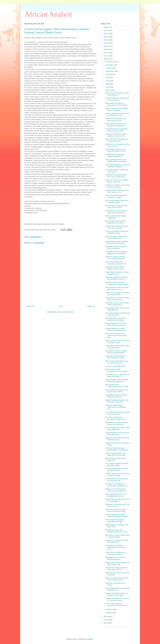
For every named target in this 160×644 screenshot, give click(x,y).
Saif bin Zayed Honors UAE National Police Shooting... (116, 454)
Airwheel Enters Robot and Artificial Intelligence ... (115, 155)
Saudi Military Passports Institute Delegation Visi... (117, 273)
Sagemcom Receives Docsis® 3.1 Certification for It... (118, 439)
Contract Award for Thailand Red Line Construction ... (117, 99)
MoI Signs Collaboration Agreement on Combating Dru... (115, 407)
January (109, 613)
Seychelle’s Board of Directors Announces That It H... (116, 396)
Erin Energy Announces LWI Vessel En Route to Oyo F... (116, 150)
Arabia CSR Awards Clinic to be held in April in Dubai (117, 227)
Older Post (91, 306)
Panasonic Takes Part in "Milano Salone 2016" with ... (117, 181)
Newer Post (30, 306)
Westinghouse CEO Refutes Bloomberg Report (115, 558)
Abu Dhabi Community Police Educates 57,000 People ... (116, 125)
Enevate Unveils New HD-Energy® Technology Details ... (117, 283)
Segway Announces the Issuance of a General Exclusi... (117, 599)
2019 (106, 49)
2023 (106, 37)
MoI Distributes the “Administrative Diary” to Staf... (117, 386)
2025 (106, 30)
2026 (106, 27)
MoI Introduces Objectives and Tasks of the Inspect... (116, 207)
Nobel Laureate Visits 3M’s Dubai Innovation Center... (117, 342)
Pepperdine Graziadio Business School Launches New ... (117, 423)
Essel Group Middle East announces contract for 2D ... (117, 263)
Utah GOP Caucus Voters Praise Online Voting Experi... (117, 304)
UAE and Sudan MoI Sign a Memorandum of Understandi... (117, 449)
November (110, 65)
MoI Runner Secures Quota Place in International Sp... (117, 536)
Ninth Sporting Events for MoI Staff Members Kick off (116, 495)
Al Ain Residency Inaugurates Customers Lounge (116, 196)
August (108, 74)
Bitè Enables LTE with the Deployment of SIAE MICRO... (117, 104)
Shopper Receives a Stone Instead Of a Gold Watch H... (117, 329)
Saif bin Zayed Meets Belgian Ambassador (116, 217)
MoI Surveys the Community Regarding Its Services (115, 222)
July (107, 78)
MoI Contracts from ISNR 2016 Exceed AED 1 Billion (116, 391)
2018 (106, 53)
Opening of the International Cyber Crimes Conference (116, 490)
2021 (106, 43)
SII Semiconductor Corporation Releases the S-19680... (116, 130)
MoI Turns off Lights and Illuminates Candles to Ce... (116, 418)
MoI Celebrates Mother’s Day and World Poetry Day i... (117, 413)
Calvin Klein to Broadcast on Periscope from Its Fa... (115, 553)
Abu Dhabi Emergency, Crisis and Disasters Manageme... (117, 166)
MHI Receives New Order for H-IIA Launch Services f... (117, 362)
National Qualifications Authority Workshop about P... (117, 469)
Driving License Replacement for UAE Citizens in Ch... (117, 191)
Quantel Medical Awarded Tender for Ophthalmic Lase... (117, 114)
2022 (106, 40)
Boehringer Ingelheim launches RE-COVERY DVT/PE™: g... (117, 278)
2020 (106, 46)
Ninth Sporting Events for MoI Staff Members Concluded (116, 161)
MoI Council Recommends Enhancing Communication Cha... (116, 335)
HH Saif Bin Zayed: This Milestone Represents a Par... (117, 531)
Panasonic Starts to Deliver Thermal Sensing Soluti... (115, 258)
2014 (106, 620)
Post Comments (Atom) (66, 312)
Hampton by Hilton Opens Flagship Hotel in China (115, 268)
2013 (106, 623)
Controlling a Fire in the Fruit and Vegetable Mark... (117, 309)
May (107, 84)
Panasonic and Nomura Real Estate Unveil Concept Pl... (116, 135)
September (110, 71)
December (110, 62)
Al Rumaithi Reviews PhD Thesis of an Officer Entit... (117, 347)
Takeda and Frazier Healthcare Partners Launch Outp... (116, 594)
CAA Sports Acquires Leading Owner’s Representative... (116, 352)
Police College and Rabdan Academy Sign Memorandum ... (118, 516)
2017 (106, 56)
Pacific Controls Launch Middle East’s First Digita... (116, 109)
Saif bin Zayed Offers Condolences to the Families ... (117, 370)
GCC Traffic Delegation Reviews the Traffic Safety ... (117, 464)
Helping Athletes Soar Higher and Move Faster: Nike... (117, 564)
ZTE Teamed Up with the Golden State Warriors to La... (117, 288)
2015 (106, 617)
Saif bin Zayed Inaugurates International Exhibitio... (115, 521)
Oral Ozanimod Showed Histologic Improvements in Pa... (116, 547)
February (109, 609)
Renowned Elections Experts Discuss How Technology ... (116, 510)
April (108, 87)
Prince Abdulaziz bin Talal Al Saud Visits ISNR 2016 (117, 429)
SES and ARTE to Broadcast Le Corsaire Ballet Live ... (117, 140)
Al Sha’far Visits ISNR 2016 (115, 366)
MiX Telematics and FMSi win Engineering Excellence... (116, 319)
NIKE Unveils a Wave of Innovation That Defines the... (117, 604)
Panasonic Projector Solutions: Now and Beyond (116, 248)
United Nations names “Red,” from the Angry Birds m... (118, 500)
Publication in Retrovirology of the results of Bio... (117, 505)
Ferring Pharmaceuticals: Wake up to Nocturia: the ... (117, 480)
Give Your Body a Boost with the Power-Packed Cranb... (117, 579)
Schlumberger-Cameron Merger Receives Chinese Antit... (117, 242)
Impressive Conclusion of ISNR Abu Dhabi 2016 (116, 541)
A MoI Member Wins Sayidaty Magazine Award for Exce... (116, 253)
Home (61, 306)
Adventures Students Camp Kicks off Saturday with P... (117, 186)
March (108, 90)
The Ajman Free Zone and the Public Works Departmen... (116, 212)
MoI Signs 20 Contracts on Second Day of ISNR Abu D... (117, 485)
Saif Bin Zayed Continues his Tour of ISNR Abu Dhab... (117, 475)
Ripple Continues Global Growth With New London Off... (117, 401)
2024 (106, 34)
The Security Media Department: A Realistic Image (117, 232)
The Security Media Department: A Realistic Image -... (117, 201)
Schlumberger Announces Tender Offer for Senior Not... (117, 299)
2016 (106, 59)
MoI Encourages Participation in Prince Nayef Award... (117, 237)
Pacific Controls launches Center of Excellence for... (117, 94)
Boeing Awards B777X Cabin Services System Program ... (116, 324)
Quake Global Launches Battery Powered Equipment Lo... (117, 381)
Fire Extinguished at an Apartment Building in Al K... (117, 589)
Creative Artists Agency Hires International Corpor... (116, 120)
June (108, 81)
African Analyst (48, 14)
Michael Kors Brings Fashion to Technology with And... (116, 569)
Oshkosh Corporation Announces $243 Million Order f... (117, 294)
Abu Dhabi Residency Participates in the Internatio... (118, 314)
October (109, 68)
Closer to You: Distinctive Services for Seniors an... (118, 145)
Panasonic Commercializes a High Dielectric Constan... (116, 357)
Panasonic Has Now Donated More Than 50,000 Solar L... (116, 176)
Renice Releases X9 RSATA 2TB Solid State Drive (117, 434)
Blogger (90, 639)
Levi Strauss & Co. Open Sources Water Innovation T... (117, 375)
